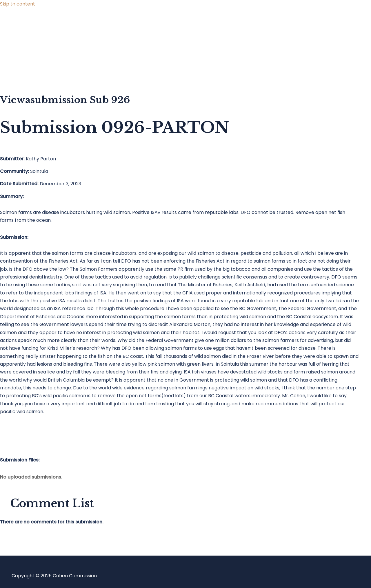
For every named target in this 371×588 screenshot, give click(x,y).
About (30, 70)
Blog (28, 47)
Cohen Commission (46, 8)
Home (30, 24)
